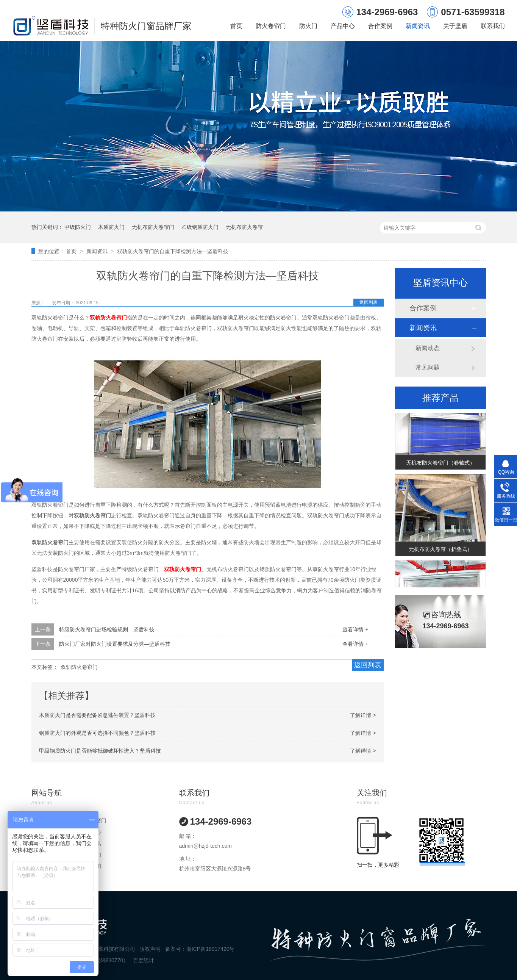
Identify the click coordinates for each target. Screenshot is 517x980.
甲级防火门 (78, 227)
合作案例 (380, 26)
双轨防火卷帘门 (108, 318)
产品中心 (343, 26)
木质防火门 (111, 227)
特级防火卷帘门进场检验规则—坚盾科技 (107, 629)
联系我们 (493, 26)
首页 (236, 26)
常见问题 (428, 367)
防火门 (308, 26)
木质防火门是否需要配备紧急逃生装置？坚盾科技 (97, 715)
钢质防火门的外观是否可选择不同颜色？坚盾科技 (97, 733)
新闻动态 (428, 348)
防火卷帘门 (271, 26)
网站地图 (91, 866)
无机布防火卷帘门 (153, 227)
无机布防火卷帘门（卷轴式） (440, 464)
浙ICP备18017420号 (211, 949)
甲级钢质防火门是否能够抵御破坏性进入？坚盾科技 (100, 751)
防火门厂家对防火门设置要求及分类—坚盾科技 (115, 644)
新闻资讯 (418, 26)
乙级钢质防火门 (200, 227)
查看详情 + (355, 629)
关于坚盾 (455, 26)
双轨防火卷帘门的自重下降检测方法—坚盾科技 (173, 251)
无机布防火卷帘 (244, 227)
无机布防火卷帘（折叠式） (440, 550)
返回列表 (369, 302)
